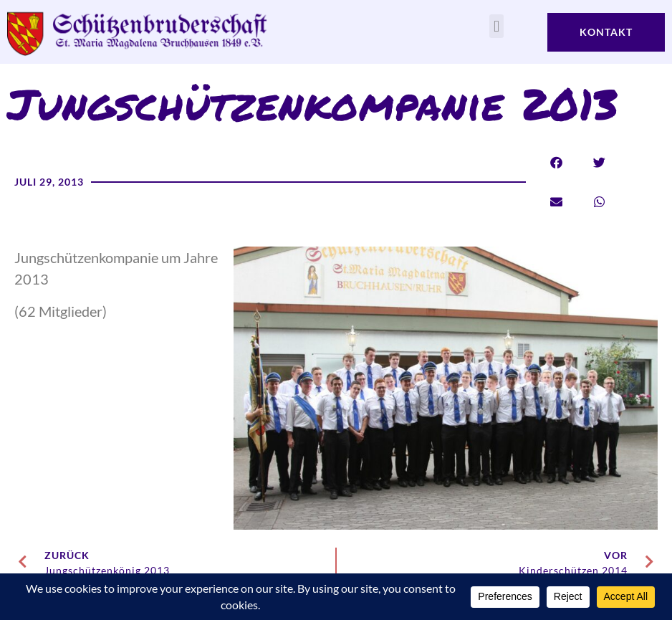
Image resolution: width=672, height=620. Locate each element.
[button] (496, 26)
